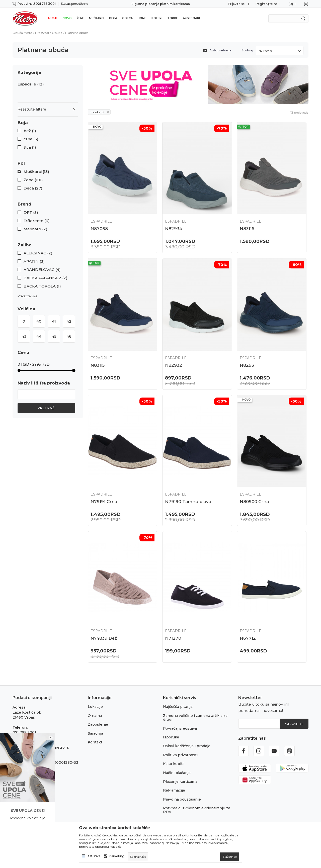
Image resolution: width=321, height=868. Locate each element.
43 (24, 336)
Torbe (173, 18)
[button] (48, 123)
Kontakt (95, 742)
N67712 (248, 638)
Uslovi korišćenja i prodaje (187, 746)
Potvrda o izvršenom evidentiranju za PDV (197, 810)
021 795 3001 (24, 732)
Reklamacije (174, 790)
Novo (67, 18)
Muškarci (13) (36, 172)
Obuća (57, 33)
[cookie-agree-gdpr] (230, 857)
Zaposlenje (98, 724)
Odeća (127, 18)
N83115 (98, 365)
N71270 (173, 638)
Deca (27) (33, 188)
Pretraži (46, 408)
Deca (113, 18)
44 (39, 336)
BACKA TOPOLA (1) (42, 286)
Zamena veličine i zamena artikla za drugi (195, 717)
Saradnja (95, 733)
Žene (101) (33, 180)
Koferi (157, 18)
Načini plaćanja (177, 773)
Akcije (53, 18)
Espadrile (31, 84)
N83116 (247, 229)
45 (54, 336)
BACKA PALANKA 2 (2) (46, 278)
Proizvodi (42, 33)
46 (69, 336)
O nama (95, 716)
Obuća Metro (22, 33)
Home (142, 18)
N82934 (174, 229)
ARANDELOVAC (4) (42, 270)
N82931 (248, 365)
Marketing (116, 856)
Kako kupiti (173, 764)
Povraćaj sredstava (180, 728)
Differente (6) (37, 221)
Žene (80, 18)
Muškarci (97, 18)
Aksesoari (191, 18)
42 (69, 321)
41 (54, 321)
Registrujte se (266, 4)
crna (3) (31, 139)
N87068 (99, 229)
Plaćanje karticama (180, 782)
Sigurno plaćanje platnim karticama (161, 4)
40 (39, 321)
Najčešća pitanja (178, 707)
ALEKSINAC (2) (38, 253)
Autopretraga (220, 50)
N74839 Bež (104, 638)
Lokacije (95, 707)
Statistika (93, 856)
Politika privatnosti (180, 755)
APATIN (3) (34, 261)
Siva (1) (30, 147)
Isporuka (171, 737)
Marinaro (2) (35, 229)
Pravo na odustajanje (182, 799)
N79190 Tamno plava (188, 502)
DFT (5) (31, 213)
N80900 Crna (254, 502)
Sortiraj (247, 50)
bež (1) (30, 131)
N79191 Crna (104, 502)
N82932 (174, 365)
